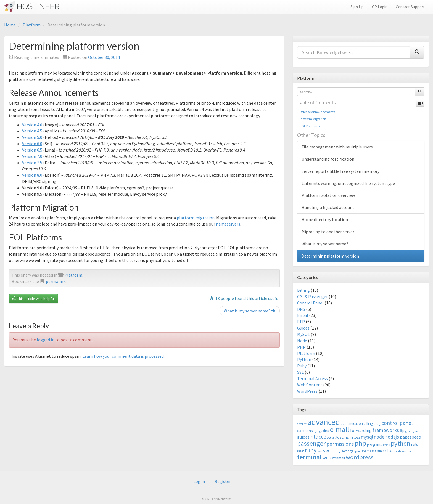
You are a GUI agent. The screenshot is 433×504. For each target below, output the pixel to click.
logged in (46, 340)
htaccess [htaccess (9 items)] (321, 437)
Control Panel (310, 303)
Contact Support (410, 7)
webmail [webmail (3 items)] (339, 458)
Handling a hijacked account (328, 207)
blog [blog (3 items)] (377, 424)
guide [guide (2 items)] (417, 431)
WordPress (307, 391)
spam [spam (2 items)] (357, 451)
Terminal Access (312, 378)
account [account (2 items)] (302, 424)
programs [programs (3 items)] (374, 445)
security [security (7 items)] (332, 451)
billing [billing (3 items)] (368, 424)
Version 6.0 (32, 144)
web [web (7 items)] (327, 457)
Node (302, 341)
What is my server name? (250, 311)
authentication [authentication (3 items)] (352, 424)
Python (304, 359)
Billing (303, 290)
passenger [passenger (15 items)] (311, 443)
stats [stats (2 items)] (392, 451)
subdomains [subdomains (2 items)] (404, 451)
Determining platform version (330, 256)
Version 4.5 (32, 131)
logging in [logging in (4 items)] (345, 437)
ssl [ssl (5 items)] (385, 451)
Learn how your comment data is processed (123, 356)
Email (303, 315)
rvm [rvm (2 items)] (320, 451)
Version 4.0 (32, 125)
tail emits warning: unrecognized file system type (348, 183)
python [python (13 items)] (401, 443)
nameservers (228, 224)
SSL (300, 372)
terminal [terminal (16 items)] (309, 457)
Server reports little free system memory (340, 171)
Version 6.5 (32, 150)
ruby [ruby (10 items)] (311, 450)
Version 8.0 (32, 175)
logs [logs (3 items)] (357, 437)
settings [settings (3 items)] (347, 451)
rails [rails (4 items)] (415, 444)
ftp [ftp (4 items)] (402, 430)
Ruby (302, 366)
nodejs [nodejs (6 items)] (392, 437)
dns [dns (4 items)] (326, 430)
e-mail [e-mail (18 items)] (340, 429)
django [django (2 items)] (318, 431)
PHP (301, 347)
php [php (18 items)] (360, 443)
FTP (301, 322)
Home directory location (325, 219)
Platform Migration (313, 119)
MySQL (303, 334)
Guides (303, 328)
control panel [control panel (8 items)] (397, 423)
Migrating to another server (328, 232)
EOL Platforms (310, 126)
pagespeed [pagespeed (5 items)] (410, 437)
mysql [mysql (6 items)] (367, 437)
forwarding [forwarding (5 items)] (361, 430)
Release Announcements (317, 112)
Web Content (310, 385)
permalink (56, 281)
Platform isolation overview (328, 195)
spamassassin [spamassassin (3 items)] (372, 451)
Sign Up (357, 7)
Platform (32, 25)
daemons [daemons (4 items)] (305, 430)
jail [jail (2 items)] (334, 438)
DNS (301, 309)
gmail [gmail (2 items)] (409, 431)
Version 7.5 (32, 163)
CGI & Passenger (312, 296)
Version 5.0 (32, 137)
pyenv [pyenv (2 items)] (386, 445)
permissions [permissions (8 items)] (340, 444)
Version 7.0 (32, 156)
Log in (199, 481)
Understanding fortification (328, 159)
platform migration (196, 218)
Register (223, 481)
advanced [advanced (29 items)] (324, 422)
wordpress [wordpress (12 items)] (360, 457)
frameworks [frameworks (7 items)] (386, 430)
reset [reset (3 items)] (301, 451)
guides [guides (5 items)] (303, 437)
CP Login (380, 7)
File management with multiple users (337, 147)
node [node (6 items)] (379, 437)
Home (10, 25)
